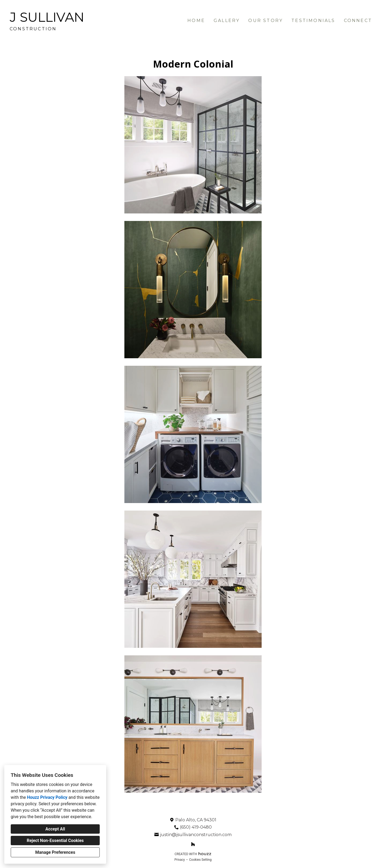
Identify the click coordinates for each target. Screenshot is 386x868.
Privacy (180, 860)
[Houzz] (193, 844)
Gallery (227, 21)
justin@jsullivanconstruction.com (196, 835)
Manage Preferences (55, 852)
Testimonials (313, 21)
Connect (358, 21)
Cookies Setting (201, 860)
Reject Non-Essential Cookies (55, 841)
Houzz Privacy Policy (47, 797)
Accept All (55, 829)
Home (196, 21)
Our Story (266, 21)
